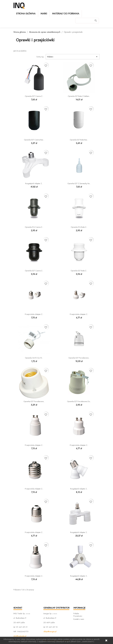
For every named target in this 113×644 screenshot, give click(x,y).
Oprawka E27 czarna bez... (34, 140)
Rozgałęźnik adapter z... (34, 183)
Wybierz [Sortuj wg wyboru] (73, 57)
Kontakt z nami (79, 619)
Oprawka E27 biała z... (79, 271)
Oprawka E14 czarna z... (34, 227)
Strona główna (26, 14)
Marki (44, 14)
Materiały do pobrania (66, 14)
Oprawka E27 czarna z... (34, 96)
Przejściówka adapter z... (34, 314)
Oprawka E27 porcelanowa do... (79, 401)
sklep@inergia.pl (50, 632)
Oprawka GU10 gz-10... (34, 358)
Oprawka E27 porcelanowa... (79, 358)
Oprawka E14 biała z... (79, 227)
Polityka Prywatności (78, 615)
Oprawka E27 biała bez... (79, 140)
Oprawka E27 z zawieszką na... (79, 183)
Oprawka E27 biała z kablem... (79, 96)
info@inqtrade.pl (20, 636)
